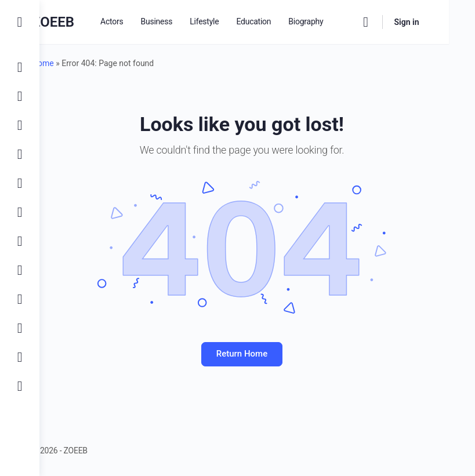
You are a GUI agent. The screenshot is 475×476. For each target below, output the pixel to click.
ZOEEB (84, 22)
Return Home (257, 354)
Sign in (432, 22)
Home (74, 63)
